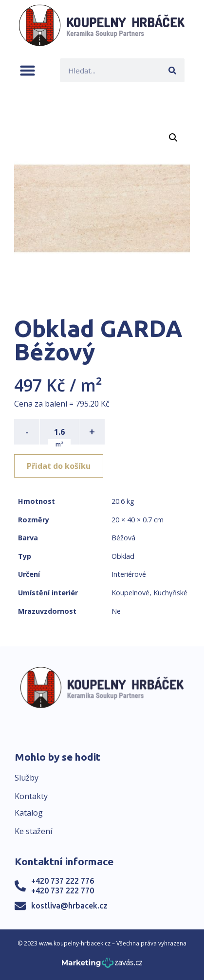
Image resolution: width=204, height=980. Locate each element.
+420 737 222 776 (63, 881)
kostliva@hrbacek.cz (69, 906)
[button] (28, 70)
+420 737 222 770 (63, 891)
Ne (116, 611)
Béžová (123, 538)
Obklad (123, 556)
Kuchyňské (170, 593)
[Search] (173, 70)
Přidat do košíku (59, 466)
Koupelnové (130, 593)
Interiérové (129, 574)
